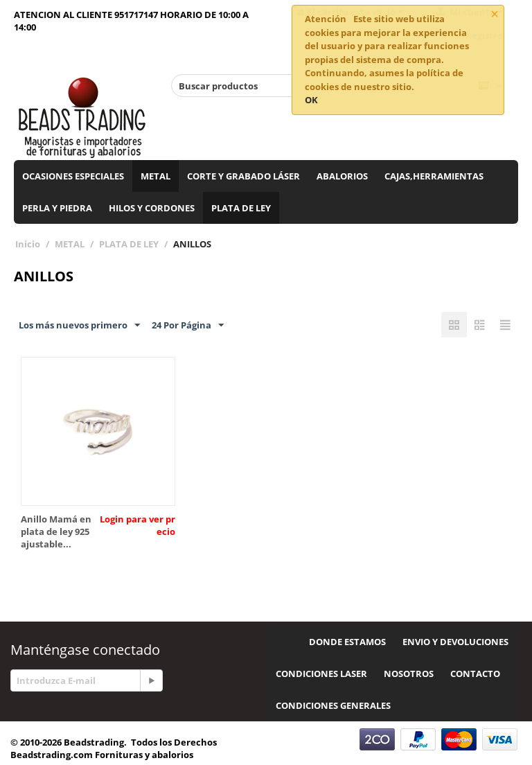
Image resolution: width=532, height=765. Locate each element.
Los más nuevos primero (79, 326)
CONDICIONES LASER (321, 674)
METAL (156, 176)
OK (311, 100)
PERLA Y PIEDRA (57, 208)
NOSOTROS (409, 674)
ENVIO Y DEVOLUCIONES (455, 642)
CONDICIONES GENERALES (333, 705)
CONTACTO (475, 674)
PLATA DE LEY (241, 208)
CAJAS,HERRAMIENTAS (434, 176)
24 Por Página (188, 326)
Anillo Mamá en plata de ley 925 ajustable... (56, 531)
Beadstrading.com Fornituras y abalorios (102, 755)
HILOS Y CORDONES (152, 208)
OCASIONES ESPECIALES (73, 176)
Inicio (28, 244)
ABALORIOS (342, 176)
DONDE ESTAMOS (347, 642)
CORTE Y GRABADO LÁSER (243, 176)
